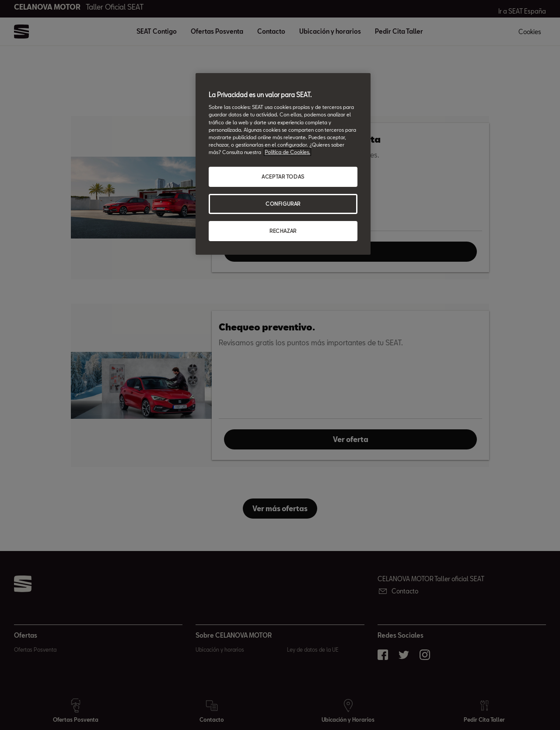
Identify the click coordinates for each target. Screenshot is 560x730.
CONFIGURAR (283, 204)
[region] (283, 164)
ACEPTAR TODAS (283, 177)
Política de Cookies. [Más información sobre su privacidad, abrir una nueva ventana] (287, 152)
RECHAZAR (283, 231)
